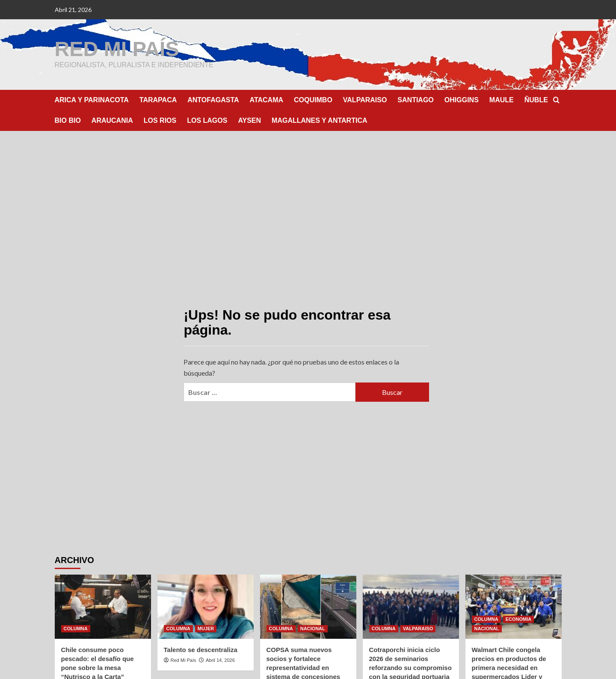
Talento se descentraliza (201, 649)
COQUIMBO (313, 99)
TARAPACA (158, 99)
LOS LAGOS (207, 120)
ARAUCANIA (112, 120)
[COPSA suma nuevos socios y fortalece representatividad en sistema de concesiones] (308, 606)
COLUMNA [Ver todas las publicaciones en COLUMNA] (76, 628)
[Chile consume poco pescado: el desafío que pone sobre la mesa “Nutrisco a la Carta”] (103, 606)
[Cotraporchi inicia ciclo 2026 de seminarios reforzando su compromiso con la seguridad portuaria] (411, 606)
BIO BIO (68, 120)
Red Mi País (184, 660)
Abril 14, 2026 (220, 660)
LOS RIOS (160, 120)
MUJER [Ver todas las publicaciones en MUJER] (206, 628)
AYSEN (249, 120)
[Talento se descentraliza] (206, 606)
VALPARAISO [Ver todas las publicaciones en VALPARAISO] (418, 628)
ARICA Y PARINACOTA (92, 99)
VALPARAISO (365, 99)
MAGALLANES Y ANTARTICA (319, 120)
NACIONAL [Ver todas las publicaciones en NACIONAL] (313, 628)
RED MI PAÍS (117, 49)
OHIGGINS (462, 99)
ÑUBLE (536, 99)
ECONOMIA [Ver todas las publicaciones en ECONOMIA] (519, 619)
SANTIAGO (415, 99)
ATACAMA (267, 99)
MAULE (502, 99)
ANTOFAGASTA (213, 99)
